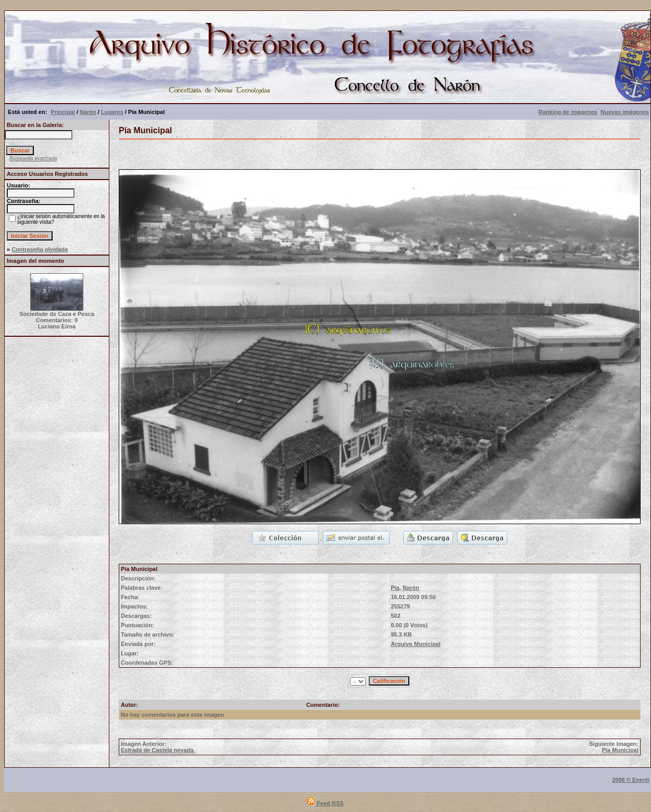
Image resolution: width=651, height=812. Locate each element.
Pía (395, 588)
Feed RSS (325, 803)
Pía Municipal (620, 750)
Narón (88, 112)
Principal (62, 112)
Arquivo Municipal (415, 644)
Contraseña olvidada (40, 249)
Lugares (112, 112)
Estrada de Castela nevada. (158, 750)
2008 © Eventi (631, 780)
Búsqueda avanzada (33, 158)
